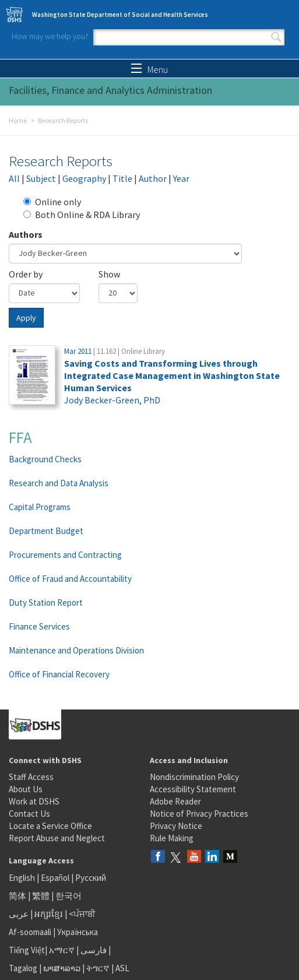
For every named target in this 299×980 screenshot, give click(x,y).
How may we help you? (50, 36)
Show (109, 274)
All (14, 178)
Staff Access (31, 777)
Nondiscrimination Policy (194, 777)
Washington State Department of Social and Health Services (120, 15)
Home (18, 120)
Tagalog (23, 968)
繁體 (42, 896)
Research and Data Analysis (59, 483)
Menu (149, 69)
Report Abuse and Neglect (57, 838)
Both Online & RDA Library (82, 215)
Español (55, 878)
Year (181, 178)
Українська (78, 932)
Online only (52, 202)
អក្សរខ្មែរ (49, 914)
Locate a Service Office (50, 826)
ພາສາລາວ (62, 968)
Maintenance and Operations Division (76, 650)
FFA (20, 437)
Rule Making (172, 838)
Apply (26, 318)
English (23, 878)
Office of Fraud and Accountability (70, 579)
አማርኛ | (64, 950)
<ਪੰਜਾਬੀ (82, 914)
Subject (41, 178)
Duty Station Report (46, 603)
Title (122, 178)
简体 (17, 896)
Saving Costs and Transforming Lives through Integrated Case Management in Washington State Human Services (172, 375)
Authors (26, 234)
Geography (84, 178)
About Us (26, 789)
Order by (26, 274)
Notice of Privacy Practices (199, 814)
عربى (19, 914)
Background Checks (45, 459)
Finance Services (39, 626)
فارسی (93, 950)
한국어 (68, 896)
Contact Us (29, 814)
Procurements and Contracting (65, 555)
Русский (91, 878)
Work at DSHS (34, 801)
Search (276, 37)
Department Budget (46, 531)
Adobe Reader (175, 801)
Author (153, 178)
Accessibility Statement (193, 789)
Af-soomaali (30, 932)
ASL (122, 968)
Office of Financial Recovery (59, 674)
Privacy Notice (176, 826)
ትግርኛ (98, 968)
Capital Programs (40, 507)
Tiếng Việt (27, 950)
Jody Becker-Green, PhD (112, 400)
